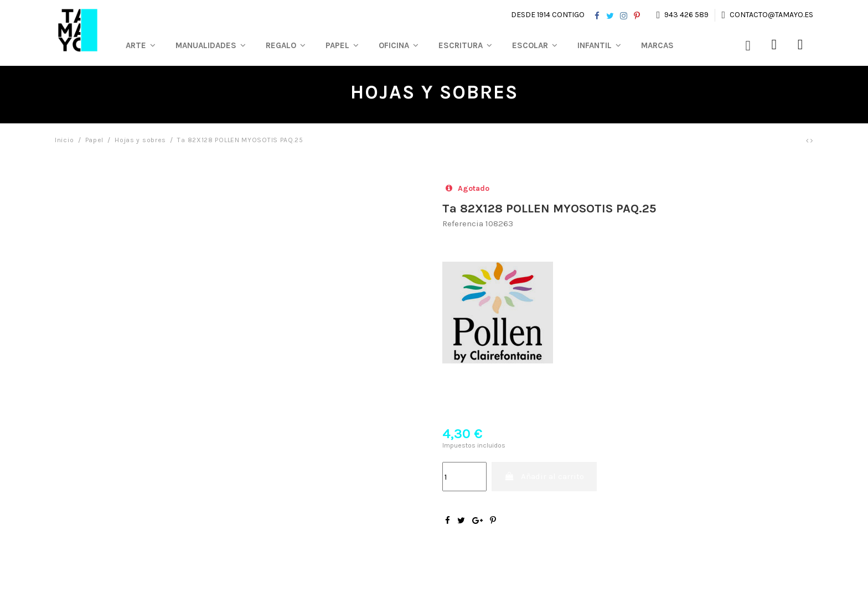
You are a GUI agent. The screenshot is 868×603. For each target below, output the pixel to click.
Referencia (463, 223)
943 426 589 (686, 15)
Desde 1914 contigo (548, 15)
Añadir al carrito (544, 476)
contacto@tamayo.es (771, 15)
